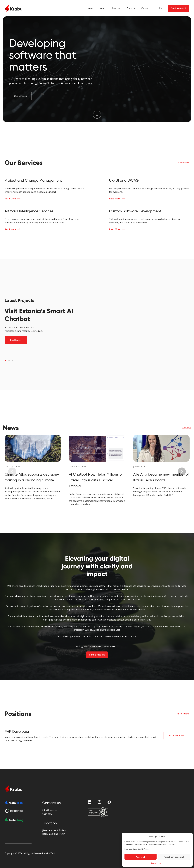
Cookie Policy (156, 863)
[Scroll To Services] (97, 115)
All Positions (183, 714)
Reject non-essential (174, 857)
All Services (184, 163)
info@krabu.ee (50, 810)
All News (187, 428)
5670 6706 (47, 814)
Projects (131, 8)
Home (90, 8)
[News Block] (33, 468)
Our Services (20, 96)
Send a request (97, 655)
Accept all (141, 857)
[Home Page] (13, 8)
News (102, 8)
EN (161, 8)
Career (145, 8)
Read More (10, 199)
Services (116, 8)
